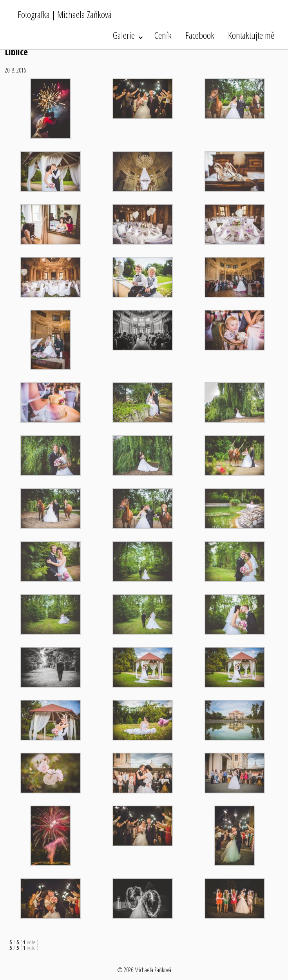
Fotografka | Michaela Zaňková (65, 14)
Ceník (163, 35)
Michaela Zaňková (153, 970)
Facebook (200, 35)
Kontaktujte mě (251, 35)
